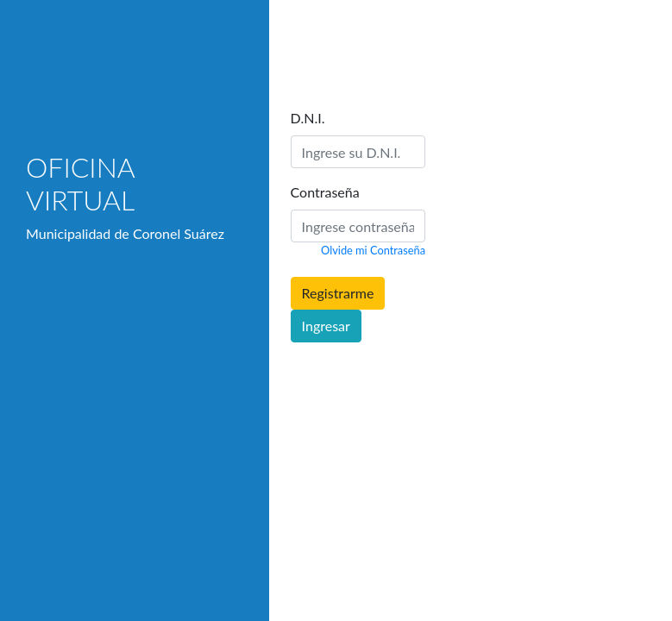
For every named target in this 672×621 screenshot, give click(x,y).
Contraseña (325, 192)
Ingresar (326, 326)
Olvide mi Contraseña (373, 250)
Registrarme (338, 293)
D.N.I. (308, 118)
